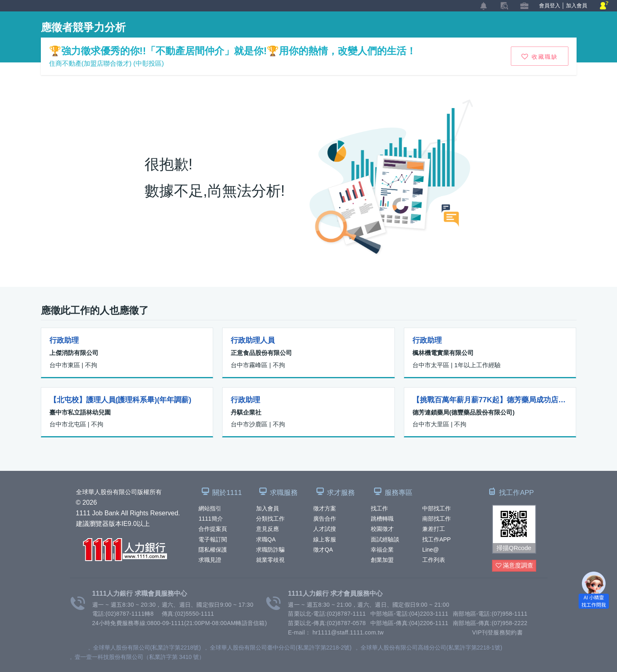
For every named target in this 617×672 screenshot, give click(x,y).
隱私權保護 (213, 550)
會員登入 (550, 6)
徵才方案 (325, 508)
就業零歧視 (270, 560)
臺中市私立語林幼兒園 (80, 412)
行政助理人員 (253, 340)
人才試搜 (325, 529)
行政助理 (64, 340)
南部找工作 (437, 519)
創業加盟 (382, 560)
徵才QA (323, 550)
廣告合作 (325, 519)
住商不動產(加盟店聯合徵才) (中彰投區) (107, 63)
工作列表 (434, 560)
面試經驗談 (385, 539)
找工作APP (437, 539)
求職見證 (210, 560)
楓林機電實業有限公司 (443, 353)
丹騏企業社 (246, 412)
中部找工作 (437, 508)
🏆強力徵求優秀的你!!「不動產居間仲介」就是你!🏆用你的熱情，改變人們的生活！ (233, 51)
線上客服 (325, 539)
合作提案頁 (213, 529)
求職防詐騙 (270, 550)
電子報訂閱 (213, 539)
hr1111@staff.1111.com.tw (348, 632)
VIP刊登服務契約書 (497, 632)
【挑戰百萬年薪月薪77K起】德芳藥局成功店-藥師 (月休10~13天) (490, 400)
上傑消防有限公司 (74, 353)
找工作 (379, 508)
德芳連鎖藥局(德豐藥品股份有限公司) (463, 412)
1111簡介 (210, 519)
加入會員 (267, 508)
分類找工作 (270, 519)
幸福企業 (382, 550)
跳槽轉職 (382, 519)
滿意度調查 (515, 566)
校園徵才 (382, 529)
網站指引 (210, 508)
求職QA (266, 539)
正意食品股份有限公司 (261, 353)
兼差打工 (434, 529)
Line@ (431, 550)
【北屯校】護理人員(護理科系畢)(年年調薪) (120, 400)
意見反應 (267, 529)
